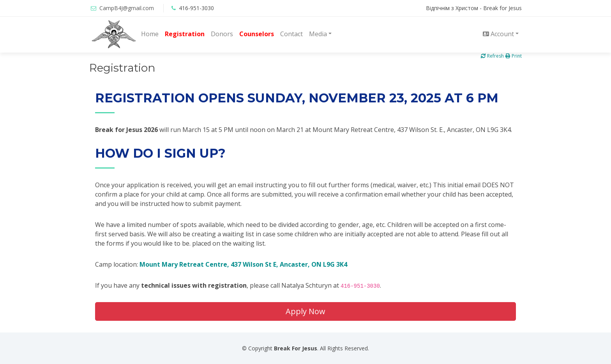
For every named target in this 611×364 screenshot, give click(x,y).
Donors (222, 34)
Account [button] (498, 34)
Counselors (257, 34)
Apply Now (305, 311)
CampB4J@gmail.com (127, 8)
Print (513, 56)
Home (150, 34)
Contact (291, 34)
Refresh (492, 56)
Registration (185, 34)
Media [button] (318, 34)
